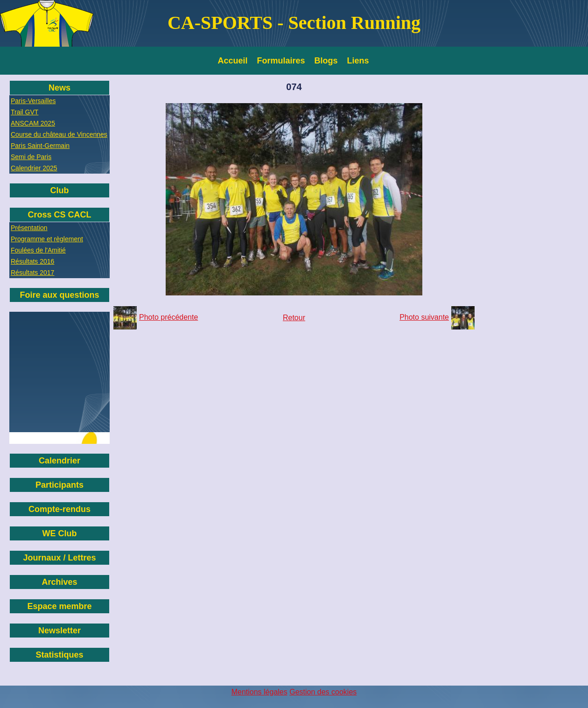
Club (60, 190)
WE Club (60, 533)
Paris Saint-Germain (40, 146)
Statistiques (59, 655)
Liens (358, 61)
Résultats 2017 (32, 273)
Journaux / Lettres (59, 558)
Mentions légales (259, 692)
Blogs (326, 61)
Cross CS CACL (59, 215)
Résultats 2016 (32, 261)
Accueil (233, 61)
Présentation (29, 228)
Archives (59, 582)
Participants (59, 485)
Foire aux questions (59, 295)
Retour (294, 318)
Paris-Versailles (33, 101)
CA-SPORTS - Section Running (294, 23)
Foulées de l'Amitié (38, 250)
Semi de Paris (31, 157)
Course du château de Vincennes (59, 134)
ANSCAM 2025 (33, 123)
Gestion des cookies (323, 692)
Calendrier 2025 (34, 168)
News (59, 88)
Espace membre (59, 606)
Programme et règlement (47, 239)
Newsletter (59, 631)
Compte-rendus (59, 509)
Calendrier (59, 461)
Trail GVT (24, 112)
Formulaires (281, 61)
